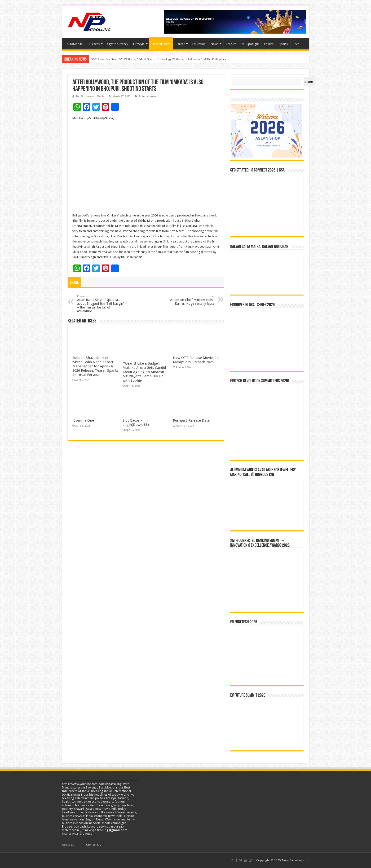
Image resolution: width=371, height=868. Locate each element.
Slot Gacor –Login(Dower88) (136, 423)
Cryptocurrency (118, 44)
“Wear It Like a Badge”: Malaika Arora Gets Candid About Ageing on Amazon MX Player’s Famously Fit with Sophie (144, 372)
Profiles (231, 44)
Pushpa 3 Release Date (191, 420)
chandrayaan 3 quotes (77, 834)
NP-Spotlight (250, 44)
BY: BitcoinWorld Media (90, 96)
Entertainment (161, 44)
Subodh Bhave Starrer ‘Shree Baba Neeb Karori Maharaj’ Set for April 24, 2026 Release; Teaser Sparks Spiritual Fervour (95, 366)
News (215, 44)
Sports (283, 44)
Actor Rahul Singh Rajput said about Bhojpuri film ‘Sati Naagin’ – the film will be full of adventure (101, 304)
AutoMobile (75, 44)
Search (309, 82)
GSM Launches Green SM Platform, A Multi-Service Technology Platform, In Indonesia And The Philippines (158, 59)
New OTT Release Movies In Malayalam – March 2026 (196, 360)
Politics (269, 44)
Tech (296, 44)
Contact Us (93, 845)
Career (180, 44)
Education (199, 44)
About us (68, 845)
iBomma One (83, 420)
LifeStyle (139, 44)
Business (94, 44)
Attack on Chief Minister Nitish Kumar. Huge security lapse (190, 300)
